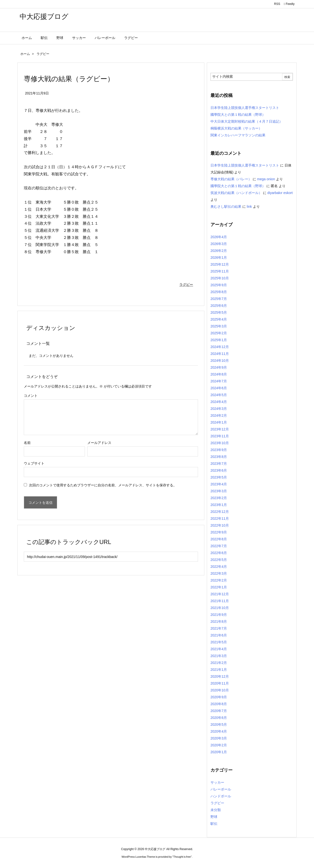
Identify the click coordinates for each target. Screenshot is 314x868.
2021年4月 (219, 649)
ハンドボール (221, 796)
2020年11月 (220, 683)
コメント (31, 396)
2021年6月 (219, 635)
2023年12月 (220, 429)
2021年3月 (219, 656)
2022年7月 (219, 546)
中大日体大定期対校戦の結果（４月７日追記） (247, 121)
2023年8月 (219, 457)
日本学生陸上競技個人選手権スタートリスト (245, 108)
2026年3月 (219, 244)
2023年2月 (219, 498)
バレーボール (221, 789)
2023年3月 (219, 491)
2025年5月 (219, 312)
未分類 (216, 810)
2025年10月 (220, 278)
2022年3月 (219, 573)
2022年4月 (219, 567)
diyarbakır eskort (280, 193)
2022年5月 (219, 560)
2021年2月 (219, 663)
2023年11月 (220, 436)
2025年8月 (219, 292)
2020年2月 (219, 745)
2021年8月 (219, 622)
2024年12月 (220, 347)
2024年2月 (219, 415)
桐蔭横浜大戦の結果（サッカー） (236, 128)
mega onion (266, 179)
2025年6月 (219, 306)
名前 (27, 443)
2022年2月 (219, 580)
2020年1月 (219, 752)
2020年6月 (219, 718)
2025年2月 (219, 333)
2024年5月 (219, 395)
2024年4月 (219, 402)
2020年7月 (219, 711)
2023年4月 (219, 484)
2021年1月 (219, 670)
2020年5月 (219, 725)
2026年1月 (219, 258)
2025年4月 (219, 319)
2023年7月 (219, 464)
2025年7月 (219, 299)
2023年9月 (219, 450)
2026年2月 (219, 251)
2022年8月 (219, 539)
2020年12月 (220, 676)
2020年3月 (219, 738)
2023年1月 (219, 505)
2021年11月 (220, 601)
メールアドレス (99, 443)
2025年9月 (219, 285)
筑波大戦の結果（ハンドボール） (236, 193)
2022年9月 (219, 532)
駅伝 (214, 824)
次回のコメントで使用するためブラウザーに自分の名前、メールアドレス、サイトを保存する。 (103, 485)
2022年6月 (219, 553)
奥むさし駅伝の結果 (226, 207)
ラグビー (43, 54)
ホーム (25, 54)
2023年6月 (219, 470)
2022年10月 (220, 525)
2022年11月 (220, 518)
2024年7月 (219, 381)
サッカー (217, 782)
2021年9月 (219, 615)
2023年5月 (219, 477)
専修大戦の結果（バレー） (231, 179)
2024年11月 (220, 354)
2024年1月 (219, 422)
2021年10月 (220, 608)
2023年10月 (220, 443)
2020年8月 (219, 704)
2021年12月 (220, 594)
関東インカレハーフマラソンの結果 (238, 135)
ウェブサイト (34, 463)
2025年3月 (219, 326)
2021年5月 (219, 642)
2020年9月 (219, 697)
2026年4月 (219, 237)
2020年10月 (220, 690)
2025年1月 (219, 340)
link (249, 207)
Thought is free (182, 857)
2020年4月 (219, 731)
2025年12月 (220, 264)
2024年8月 (219, 374)
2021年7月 (219, 628)
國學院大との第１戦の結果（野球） (238, 115)
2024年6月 (219, 388)
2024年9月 (219, 367)
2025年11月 (220, 271)
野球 (214, 817)
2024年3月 (219, 409)
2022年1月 (219, 587)
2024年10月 (220, 361)
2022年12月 (220, 512)
